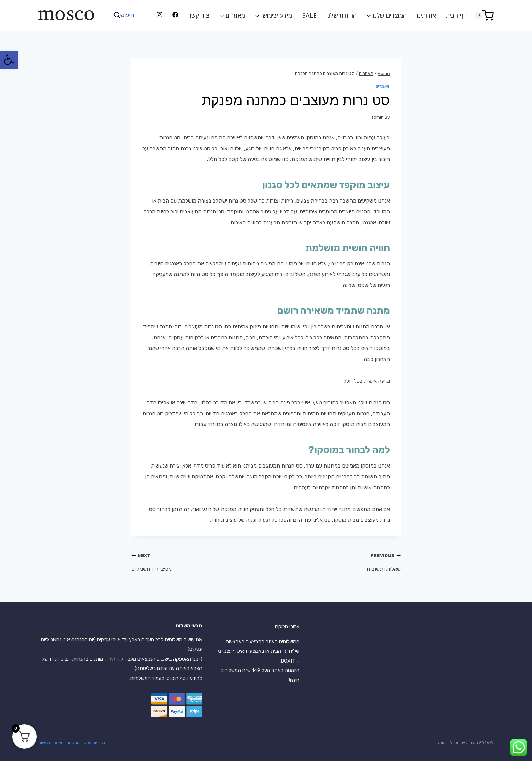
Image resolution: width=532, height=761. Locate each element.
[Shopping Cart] (484, 15)
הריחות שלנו (341, 15)
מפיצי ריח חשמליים (196, 561)
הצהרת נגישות (51, 743)
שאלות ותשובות (336, 561)
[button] (9, 60)
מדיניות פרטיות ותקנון (86, 743)
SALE (309, 15)
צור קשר (199, 15)
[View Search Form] (125, 15)
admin (377, 117)
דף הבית (457, 15)
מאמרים (383, 86)
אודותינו (426, 15)
